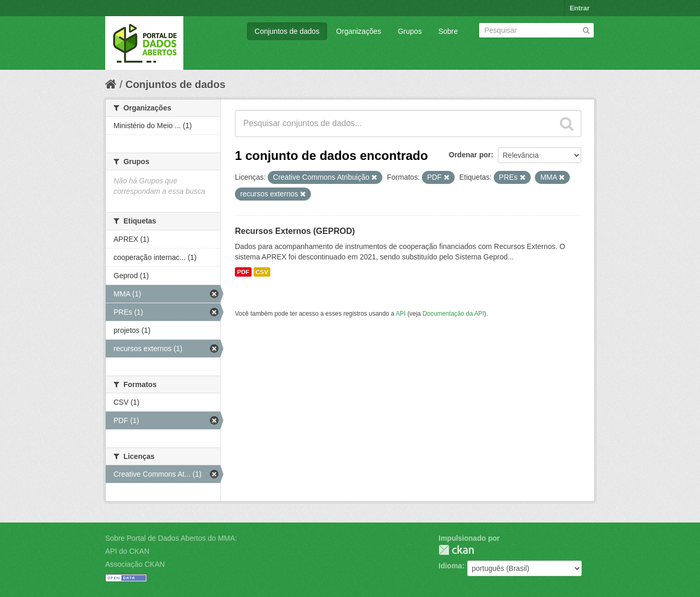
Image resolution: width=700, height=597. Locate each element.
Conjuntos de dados (287, 31)
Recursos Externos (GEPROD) (295, 231)
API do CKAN (127, 551)
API (401, 314)
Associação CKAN (135, 564)
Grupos (410, 31)
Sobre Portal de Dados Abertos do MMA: (171, 538)
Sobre (448, 31)
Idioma (450, 566)
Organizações (358, 31)
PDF (243, 272)
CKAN (456, 550)
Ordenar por (470, 155)
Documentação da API (453, 314)
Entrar (580, 8)
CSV (262, 272)
